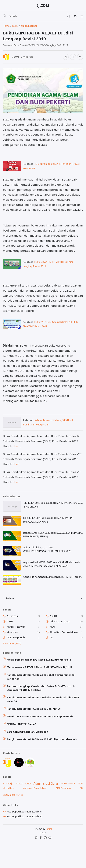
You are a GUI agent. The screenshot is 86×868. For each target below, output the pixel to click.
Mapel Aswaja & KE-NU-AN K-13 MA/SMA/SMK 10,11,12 (40, 687)
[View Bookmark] (67, 16)
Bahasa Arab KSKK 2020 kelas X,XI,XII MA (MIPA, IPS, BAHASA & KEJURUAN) (51, 550)
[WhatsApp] (36, 863)
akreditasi (13, 651)
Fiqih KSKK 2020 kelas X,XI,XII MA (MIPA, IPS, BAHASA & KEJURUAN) (49, 535)
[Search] (5, 17)
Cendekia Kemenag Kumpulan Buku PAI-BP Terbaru (53, 594)
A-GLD (54, 634)
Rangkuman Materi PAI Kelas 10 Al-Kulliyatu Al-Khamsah (43, 762)
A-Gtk (11, 640)
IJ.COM (43, 6)
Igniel (49, 854)
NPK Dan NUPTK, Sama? (22, 746)
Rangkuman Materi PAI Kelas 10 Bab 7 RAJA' (34, 730)
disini (17, 461)
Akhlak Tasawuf (16, 645)
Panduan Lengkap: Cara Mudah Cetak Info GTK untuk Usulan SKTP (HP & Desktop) (41, 709)
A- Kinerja (13, 634)
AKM (53, 645)
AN (52, 656)
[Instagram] (45, 863)
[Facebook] (41, 863)
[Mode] (75, 16)
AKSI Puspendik (17, 656)
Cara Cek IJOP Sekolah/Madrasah (28, 754)
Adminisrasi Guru (60, 640)
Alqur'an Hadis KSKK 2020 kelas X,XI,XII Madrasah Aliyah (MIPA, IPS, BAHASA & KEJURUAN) (52, 580)
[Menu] (81, 16)
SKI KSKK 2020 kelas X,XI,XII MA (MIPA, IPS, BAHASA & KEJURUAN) (49, 520)
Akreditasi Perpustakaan (64, 651)
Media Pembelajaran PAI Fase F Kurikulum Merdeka (39, 679)
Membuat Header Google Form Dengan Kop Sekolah (40, 738)
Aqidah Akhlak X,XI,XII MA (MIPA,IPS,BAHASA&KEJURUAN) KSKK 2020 (48, 565)
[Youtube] (50, 863)
